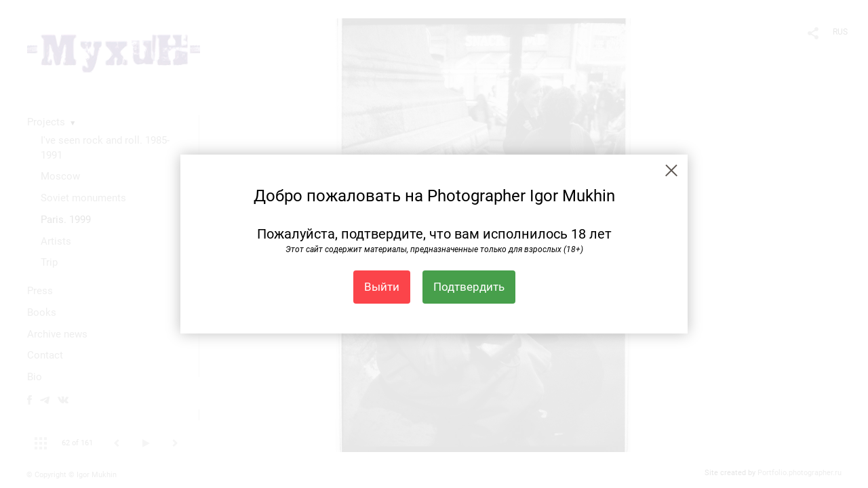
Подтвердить (469, 287)
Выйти (382, 287)
